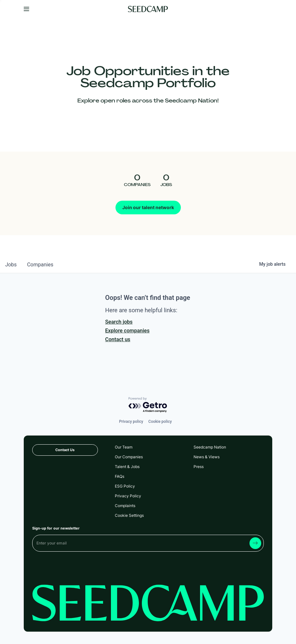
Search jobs (119, 322)
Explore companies (127, 331)
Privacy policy (131, 422)
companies (40, 265)
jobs (11, 265)
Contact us (118, 339)
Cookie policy (160, 422)
